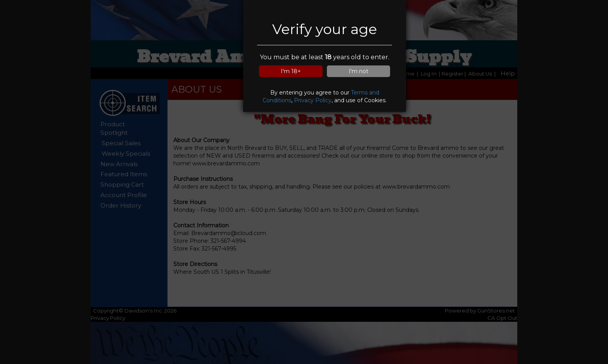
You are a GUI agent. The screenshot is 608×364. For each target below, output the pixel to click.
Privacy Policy (313, 100)
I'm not (358, 71)
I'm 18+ (291, 71)
